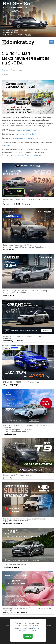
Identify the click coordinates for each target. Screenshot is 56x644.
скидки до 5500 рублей (27, 130)
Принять (28, 636)
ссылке (7, 145)
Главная (5, 70)
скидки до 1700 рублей (26, 134)
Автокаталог (49, 625)
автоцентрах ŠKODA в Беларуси (27, 155)
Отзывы (49, 629)
